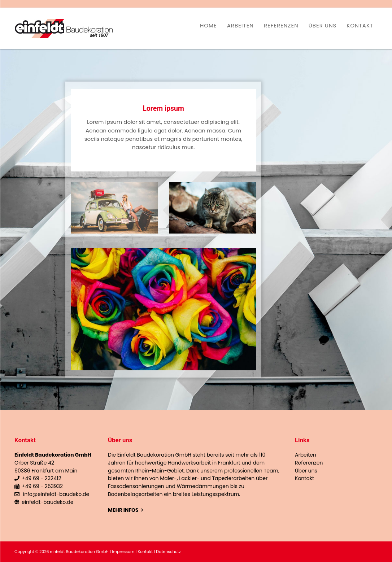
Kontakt (360, 25)
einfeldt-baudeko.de (47, 502)
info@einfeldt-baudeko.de (56, 494)
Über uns (323, 25)
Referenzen (281, 25)
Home (208, 25)
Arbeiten (240, 25)
